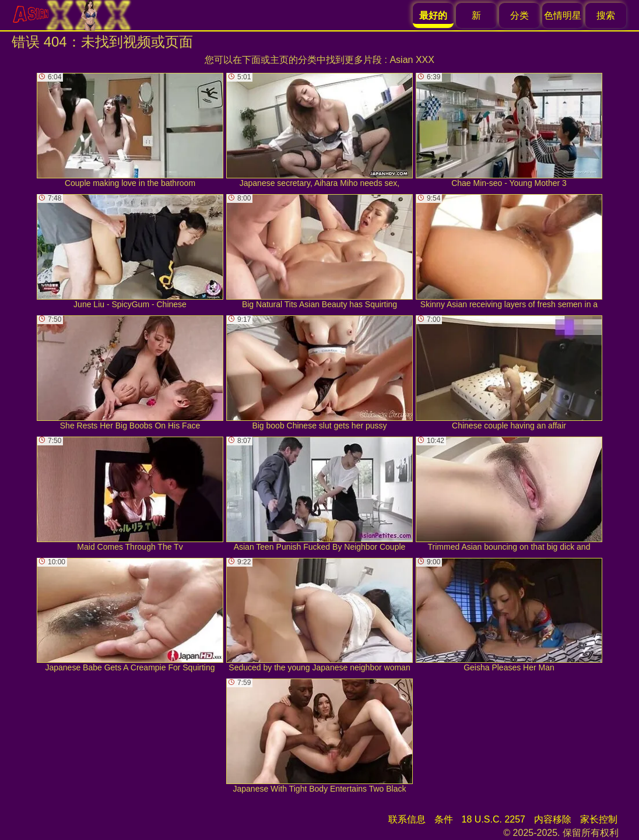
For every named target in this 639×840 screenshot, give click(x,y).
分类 (519, 15)
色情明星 (563, 15)
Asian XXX (412, 60)
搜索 (606, 15)
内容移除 (553, 819)
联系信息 (407, 819)
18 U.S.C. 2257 (494, 819)
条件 (444, 819)
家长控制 (599, 819)
